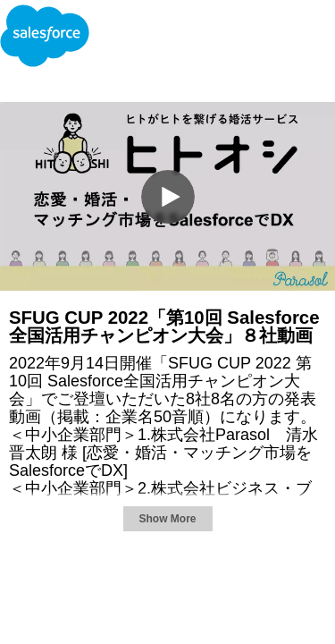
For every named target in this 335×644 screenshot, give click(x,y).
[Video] (167, 196)
